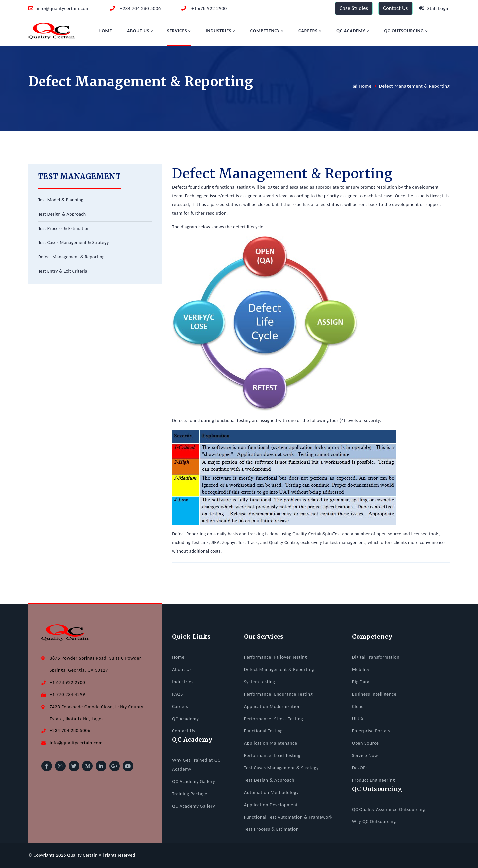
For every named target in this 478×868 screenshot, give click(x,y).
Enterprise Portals (371, 731)
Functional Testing (263, 731)
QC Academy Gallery (194, 781)
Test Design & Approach (62, 214)
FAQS (177, 694)
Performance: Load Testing (272, 756)
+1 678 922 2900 (204, 8)
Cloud (358, 706)
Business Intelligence (374, 694)
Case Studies (354, 8)
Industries (220, 31)
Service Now (365, 756)
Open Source (365, 743)
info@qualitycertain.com (59, 8)
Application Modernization (272, 706)
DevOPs (360, 768)
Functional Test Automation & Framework (288, 817)
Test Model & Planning (61, 200)
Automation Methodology (271, 792)
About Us (140, 31)
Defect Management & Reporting (71, 257)
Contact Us (395, 8)
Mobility (361, 670)
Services (179, 31)
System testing (260, 682)
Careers (310, 31)
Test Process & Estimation (64, 228)
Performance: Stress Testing (274, 719)
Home (105, 31)
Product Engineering (373, 780)
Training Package (190, 794)
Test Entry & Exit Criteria (63, 271)
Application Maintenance (271, 743)
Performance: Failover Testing (276, 657)
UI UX (358, 719)
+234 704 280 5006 (135, 8)
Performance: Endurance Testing (278, 694)
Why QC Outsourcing (374, 822)
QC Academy (353, 31)
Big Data (361, 682)
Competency (267, 31)
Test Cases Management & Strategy (74, 243)
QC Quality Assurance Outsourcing (388, 809)
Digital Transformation (376, 657)
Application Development (271, 805)
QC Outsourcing (406, 31)
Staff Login (434, 8)
